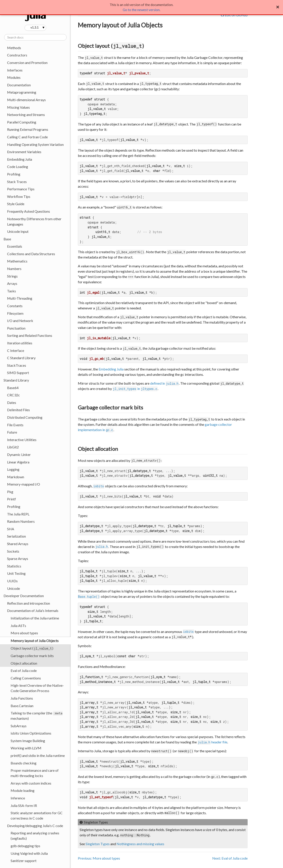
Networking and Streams (26, 115)
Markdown (16, 477)
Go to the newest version (141, 10)
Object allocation (24, 663)
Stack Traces (17, 182)
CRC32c (13, 395)
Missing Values (18, 107)
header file (212, 742)
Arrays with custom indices (31, 783)
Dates (12, 402)
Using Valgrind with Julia (29, 853)
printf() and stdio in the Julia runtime (38, 755)
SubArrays (19, 726)
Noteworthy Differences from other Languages (34, 221)
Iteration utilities (20, 343)
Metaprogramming (22, 92)
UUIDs (12, 581)
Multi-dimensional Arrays (26, 100)
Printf (11, 499)
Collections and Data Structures (31, 254)
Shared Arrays (18, 544)
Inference (18, 798)
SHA (11, 529)
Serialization (16, 536)
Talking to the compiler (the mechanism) (37, 716)
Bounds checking (24, 763)
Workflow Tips (19, 196)
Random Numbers (21, 521)
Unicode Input (18, 231)
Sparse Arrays (18, 558)
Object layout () (32, 648)
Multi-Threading (20, 298)
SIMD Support (18, 373)
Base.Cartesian (22, 706)
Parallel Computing (22, 122)
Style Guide (16, 204)
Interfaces (15, 70)
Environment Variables (24, 152)
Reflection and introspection (29, 603)
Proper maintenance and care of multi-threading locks (35, 773)
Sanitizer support (24, 861)
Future (12, 432)
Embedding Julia (20, 159)
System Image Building (28, 741)
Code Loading (18, 167)
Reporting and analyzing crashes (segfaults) (35, 836)
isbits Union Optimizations (31, 733)
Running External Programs (28, 129)
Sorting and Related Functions (30, 335)
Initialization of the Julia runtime (35, 618)
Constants (15, 306)
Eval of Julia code (24, 670)
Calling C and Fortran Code (27, 137)
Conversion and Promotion (27, 63)
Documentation (19, 85)
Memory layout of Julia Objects (35, 641)
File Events (15, 425)
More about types (24, 633)
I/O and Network (20, 321)
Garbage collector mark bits (32, 656)
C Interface (16, 350)
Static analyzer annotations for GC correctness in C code (37, 815)
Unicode (13, 588)
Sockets (13, 551)
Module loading (23, 790)
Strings (12, 276)
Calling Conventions (26, 678)
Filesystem (15, 313)
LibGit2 (13, 447)
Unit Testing (16, 573)
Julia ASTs (18, 626)
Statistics (14, 566)
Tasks (11, 291)
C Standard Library (21, 358)
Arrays (12, 283)
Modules (14, 77)
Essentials (15, 246)
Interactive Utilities (22, 440)
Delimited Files (18, 410)
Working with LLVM (26, 748)
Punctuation (16, 328)
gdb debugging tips (25, 846)
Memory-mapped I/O (24, 484)
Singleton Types (98, 844)
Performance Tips (21, 189)
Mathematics (17, 261)
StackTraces (17, 365)
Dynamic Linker (19, 454)
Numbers (14, 269)
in (135, 389)
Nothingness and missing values (140, 844)
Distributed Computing (25, 417)
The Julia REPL (18, 514)
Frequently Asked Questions (29, 211)
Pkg (10, 492)
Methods (14, 48)
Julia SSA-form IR (24, 805)
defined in (164, 383)
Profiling (14, 174)
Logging (13, 469)
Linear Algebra (18, 462)
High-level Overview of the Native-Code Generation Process (37, 688)
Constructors (17, 55)
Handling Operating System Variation (35, 144)
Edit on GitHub (234, 15)
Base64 (13, 388)
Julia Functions (22, 698)
